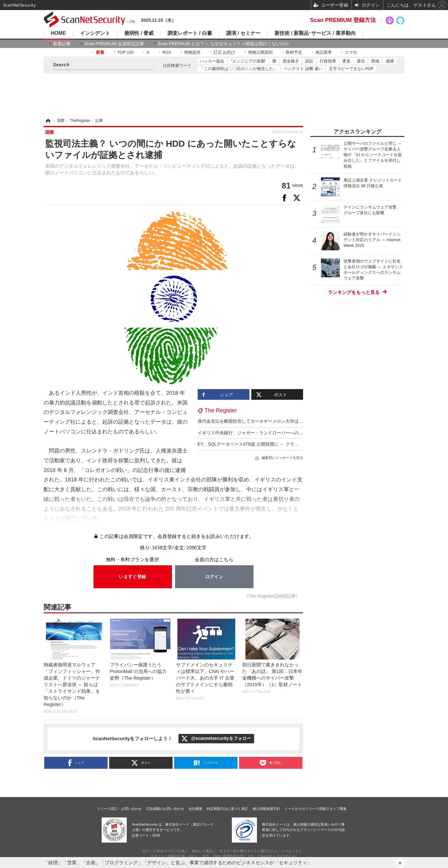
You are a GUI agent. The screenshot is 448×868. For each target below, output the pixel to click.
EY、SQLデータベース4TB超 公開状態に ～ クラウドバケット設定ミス (268, 444)
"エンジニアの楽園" (248, 61)
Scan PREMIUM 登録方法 (343, 20)
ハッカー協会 (212, 61)
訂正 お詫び (224, 52)
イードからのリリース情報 (305, 809)
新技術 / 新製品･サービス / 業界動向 (315, 33)
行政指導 (328, 61)
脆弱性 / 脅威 (139, 33)
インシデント (95, 33)
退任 (361, 61)
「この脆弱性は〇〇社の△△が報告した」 (239, 69)
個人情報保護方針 (266, 809)
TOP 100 (125, 52)
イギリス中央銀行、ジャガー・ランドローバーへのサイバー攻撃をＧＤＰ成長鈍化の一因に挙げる (294, 433)
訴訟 (309, 61)
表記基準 (323, 52)
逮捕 (390, 61)
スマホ (351, 52)
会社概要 (195, 809)
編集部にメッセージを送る (282, 458)
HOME (58, 33)
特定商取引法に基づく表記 (227, 809)
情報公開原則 (260, 52)
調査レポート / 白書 (190, 33)
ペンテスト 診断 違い (303, 69)
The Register (221, 410)
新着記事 (62, 44)
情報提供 (192, 52)
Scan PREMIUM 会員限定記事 (114, 44)
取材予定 (294, 52)
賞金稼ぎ (291, 61)
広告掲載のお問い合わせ (165, 809)
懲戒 (375, 61)
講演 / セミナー (243, 33)
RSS (167, 52)
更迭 (346, 61)
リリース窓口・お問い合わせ (119, 809)
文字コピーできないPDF (351, 69)
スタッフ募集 (336, 809)
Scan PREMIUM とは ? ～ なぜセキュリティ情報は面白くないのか (224, 44)
